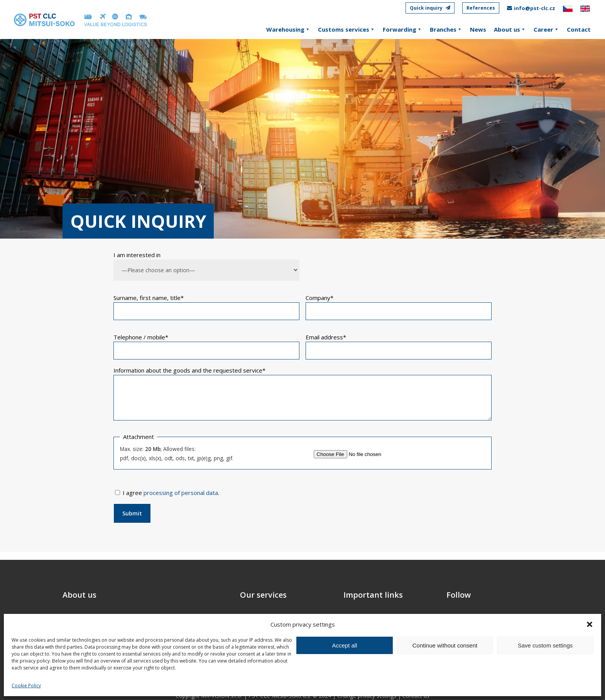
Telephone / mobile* (141, 337)
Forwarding (402, 29)
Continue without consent (445, 645)
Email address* (326, 337)
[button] (590, 624)
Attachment (139, 437)
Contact (579, 29)
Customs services (346, 29)
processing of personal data (181, 493)
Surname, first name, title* (149, 298)
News (478, 29)
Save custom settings (545, 645)
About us (510, 29)
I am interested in (137, 255)
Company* (319, 298)
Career (546, 29)
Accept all (344, 645)
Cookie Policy (26, 686)
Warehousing (288, 29)
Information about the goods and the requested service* (189, 370)
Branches (446, 29)
